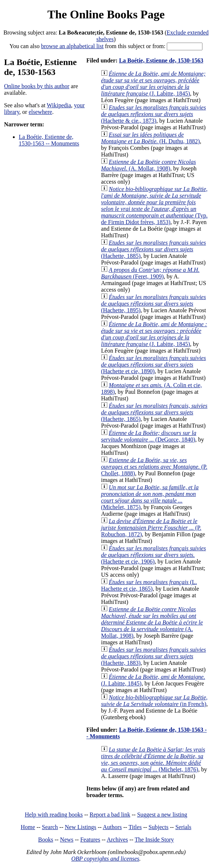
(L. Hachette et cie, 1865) (149, 585)
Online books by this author (37, 86)
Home (28, 827)
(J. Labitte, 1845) (153, 84)
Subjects (158, 827)
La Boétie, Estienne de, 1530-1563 (161, 60)
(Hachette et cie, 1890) (153, 365)
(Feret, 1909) (150, 273)
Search (50, 827)
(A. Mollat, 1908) (148, 165)
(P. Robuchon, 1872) (151, 528)
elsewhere (40, 112)
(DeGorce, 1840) (149, 436)
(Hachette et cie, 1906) (153, 555)
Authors (112, 827)
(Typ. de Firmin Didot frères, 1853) (154, 206)
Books (46, 840)
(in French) (154, 701)
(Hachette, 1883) (153, 656)
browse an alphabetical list (72, 46)
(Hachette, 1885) (153, 249)
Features (90, 840)
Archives (117, 840)
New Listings (80, 827)
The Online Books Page (106, 14)
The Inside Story (154, 840)
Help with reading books (54, 815)
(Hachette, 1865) (154, 412)
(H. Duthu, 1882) (150, 138)
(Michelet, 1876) (153, 759)
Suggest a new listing (162, 815)
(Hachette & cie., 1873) (153, 114)
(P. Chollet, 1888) (154, 467)
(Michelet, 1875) (150, 497)
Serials (183, 827)
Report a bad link (110, 815)
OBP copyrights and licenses (105, 859)
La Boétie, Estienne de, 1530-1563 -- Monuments (49, 140)
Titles (135, 827)
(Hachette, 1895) (153, 304)
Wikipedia (59, 105)
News (67, 840)
